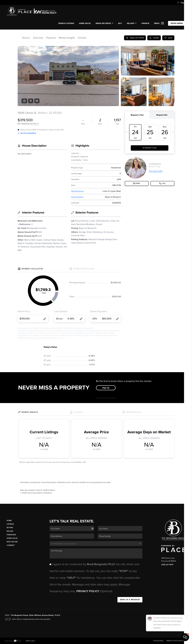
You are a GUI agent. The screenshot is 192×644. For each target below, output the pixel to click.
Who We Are (12, 542)
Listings (10, 524)
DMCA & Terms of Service (176, 641)
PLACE (57, 615)
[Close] (186, 617)
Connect (11, 545)
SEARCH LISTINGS (66, 23)
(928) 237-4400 (167, 565)
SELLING (132, 23)
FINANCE (145, 23)
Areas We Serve (104, 23)
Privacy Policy (88, 591)
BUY (120, 23)
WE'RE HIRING (177, 23)
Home (9, 521)
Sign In (182, 3)
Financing (11, 535)
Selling (10, 531)
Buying (10, 528)
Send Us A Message (130, 600)
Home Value (85, 23)
